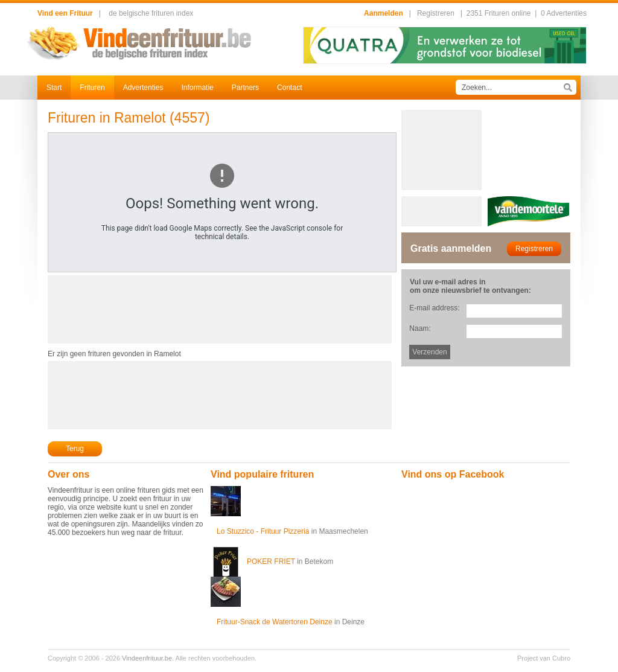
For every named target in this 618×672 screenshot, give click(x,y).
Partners (245, 88)
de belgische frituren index (151, 13)
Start (54, 88)
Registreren (436, 13)
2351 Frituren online (499, 13)
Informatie (197, 88)
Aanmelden (384, 13)
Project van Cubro (544, 658)
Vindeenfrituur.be (147, 658)
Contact (289, 88)
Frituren (92, 88)
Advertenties (143, 88)
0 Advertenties (564, 13)
